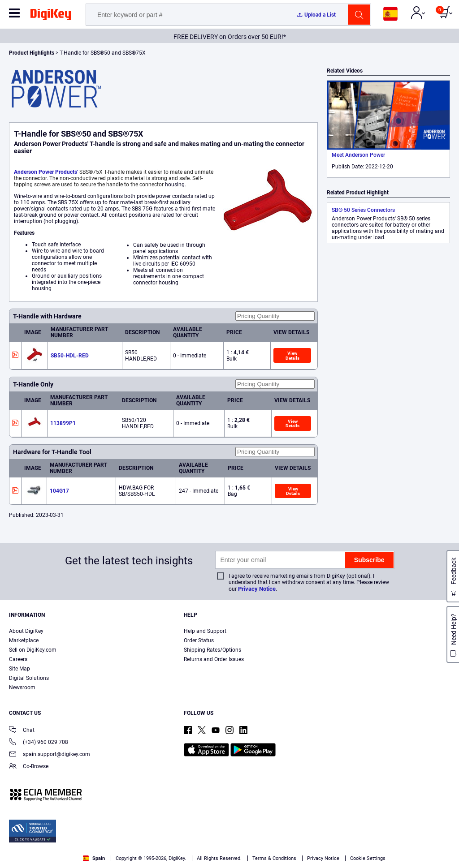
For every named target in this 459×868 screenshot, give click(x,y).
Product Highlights (32, 53)
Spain (94, 858)
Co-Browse (29, 767)
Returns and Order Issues (214, 659)
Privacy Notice (257, 589)
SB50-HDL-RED (70, 356)
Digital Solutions (29, 678)
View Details (292, 355)
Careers (18, 659)
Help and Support (205, 631)
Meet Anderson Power (358, 155)
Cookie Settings (368, 858)
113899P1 (63, 423)
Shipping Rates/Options (212, 650)
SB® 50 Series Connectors (363, 210)
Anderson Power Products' (46, 172)
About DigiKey (26, 631)
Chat (22, 731)
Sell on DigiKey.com (33, 650)
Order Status (199, 640)
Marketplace (24, 640)
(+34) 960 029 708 (39, 743)
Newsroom (22, 688)
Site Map (19, 669)
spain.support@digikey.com (50, 755)
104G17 (59, 491)
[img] (51, 16)
